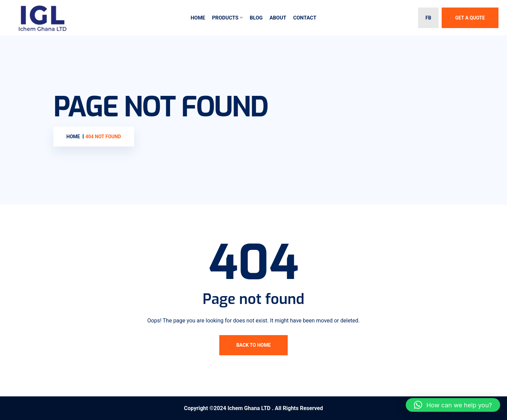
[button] (453, 405)
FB (428, 18)
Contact (305, 18)
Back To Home (254, 345)
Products (225, 18)
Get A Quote (470, 18)
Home (198, 18)
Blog (256, 18)
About (278, 18)
